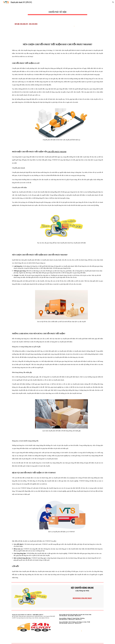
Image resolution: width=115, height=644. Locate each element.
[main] (57, 11)
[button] (113, 2)
